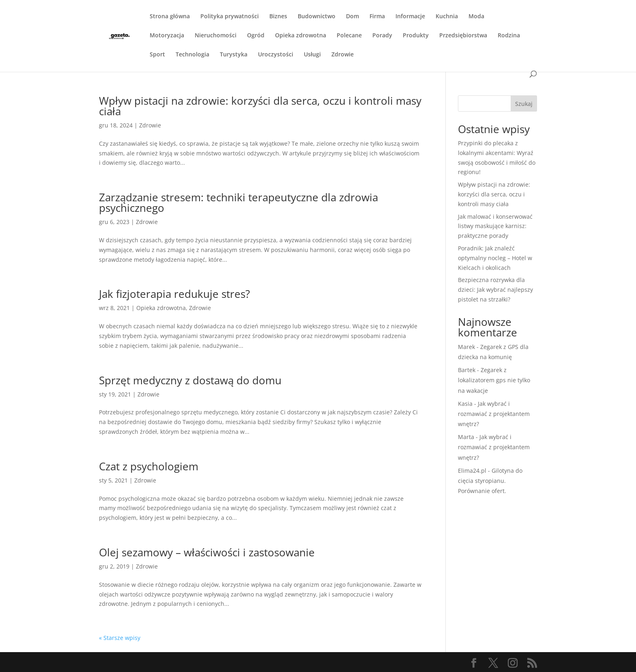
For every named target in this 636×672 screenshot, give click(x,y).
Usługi (312, 55)
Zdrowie (343, 55)
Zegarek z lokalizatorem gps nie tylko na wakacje (494, 380)
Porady (382, 36)
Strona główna (170, 17)
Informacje (410, 17)
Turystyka (234, 55)
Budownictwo (317, 17)
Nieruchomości (216, 36)
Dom (352, 17)
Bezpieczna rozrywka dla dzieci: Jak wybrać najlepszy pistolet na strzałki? (495, 290)
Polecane (349, 36)
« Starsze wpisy (120, 638)
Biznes (278, 17)
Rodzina (509, 36)
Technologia (192, 55)
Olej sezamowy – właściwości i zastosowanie (207, 552)
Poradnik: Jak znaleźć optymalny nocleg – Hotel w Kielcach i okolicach (495, 258)
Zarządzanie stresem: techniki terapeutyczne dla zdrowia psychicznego (238, 202)
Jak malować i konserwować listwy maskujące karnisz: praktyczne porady (495, 226)
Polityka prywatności (230, 17)
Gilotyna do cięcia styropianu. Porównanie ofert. (490, 481)
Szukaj (524, 104)
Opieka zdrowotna (301, 36)
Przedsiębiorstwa (463, 36)
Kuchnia (447, 17)
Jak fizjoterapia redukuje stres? (174, 294)
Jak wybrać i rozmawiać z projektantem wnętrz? (494, 414)
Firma (377, 17)
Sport (157, 55)
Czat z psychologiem (149, 466)
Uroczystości (276, 55)
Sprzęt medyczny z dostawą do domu (190, 380)
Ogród (256, 36)
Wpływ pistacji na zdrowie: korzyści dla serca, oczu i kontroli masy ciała (260, 106)
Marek (466, 347)
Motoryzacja (167, 36)
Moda (476, 17)
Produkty (416, 36)
